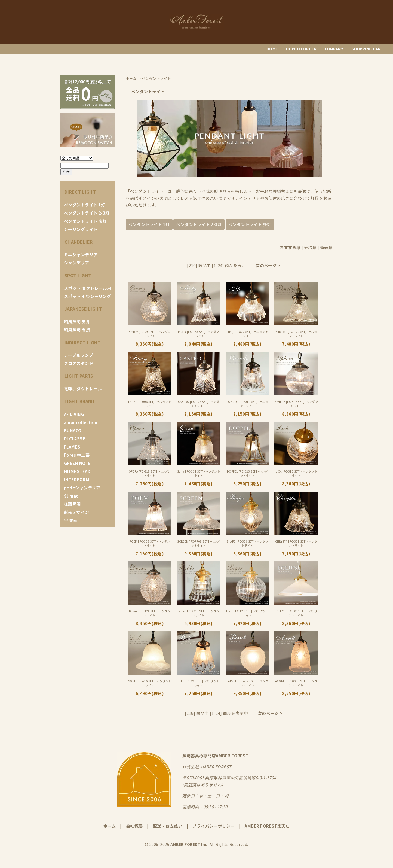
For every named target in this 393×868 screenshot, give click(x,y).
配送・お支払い (168, 826)
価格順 (310, 247)
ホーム (109, 826)
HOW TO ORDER (301, 49)
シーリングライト (81, 229)
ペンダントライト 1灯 (85, 205)
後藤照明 (72, 504)
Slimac (71, 496)
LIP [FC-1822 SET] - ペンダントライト (247, 334)
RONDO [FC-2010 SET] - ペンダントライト (247, 404)
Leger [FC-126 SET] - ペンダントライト (248, 613)
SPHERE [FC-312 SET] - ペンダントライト (296, 404)
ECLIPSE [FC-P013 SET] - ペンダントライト (296, 613)
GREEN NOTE (77, 463)
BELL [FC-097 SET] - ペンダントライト (198, 683)
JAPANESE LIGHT (83, 309)
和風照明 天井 (77, 322)
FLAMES (72, 447)
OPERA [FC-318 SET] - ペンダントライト (150, 473)
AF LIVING (74, 414)
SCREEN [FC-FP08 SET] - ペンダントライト (199, 543)
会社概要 (134, 826)
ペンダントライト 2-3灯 (87, 213)
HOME (272, 49)
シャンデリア (77, 263)
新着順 (326, 247)
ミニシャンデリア (81, 255)
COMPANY (334, 49)
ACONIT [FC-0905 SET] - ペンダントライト (296, 683)
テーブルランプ (79, 355)
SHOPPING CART (367, 49)
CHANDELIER (79, 242)
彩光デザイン (77, 512)
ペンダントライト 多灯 (85, 221)
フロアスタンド (79, 363)
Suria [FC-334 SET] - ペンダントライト (199, 473)
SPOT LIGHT (78, 275)
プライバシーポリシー (214, 826)
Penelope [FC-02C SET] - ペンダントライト (296, 334)
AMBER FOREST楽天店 (267, 826)
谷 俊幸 (71, 520)
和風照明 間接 (77, 330)
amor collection (81, 422)
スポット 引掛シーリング (87, 296)
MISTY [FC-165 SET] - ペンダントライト (198, 334)
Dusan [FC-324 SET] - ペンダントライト (150, 613)
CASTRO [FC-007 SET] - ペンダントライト (199, 404)
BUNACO (73, 430)
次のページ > (268, 265)
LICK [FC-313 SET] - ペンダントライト (296, 473)
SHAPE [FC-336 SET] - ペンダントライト (247, 543)
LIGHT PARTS (79, 376)
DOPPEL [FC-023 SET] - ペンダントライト (247, 473)
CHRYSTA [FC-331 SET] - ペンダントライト (296, 543)
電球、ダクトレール (83, 389)
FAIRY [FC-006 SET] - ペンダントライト (150, 404)
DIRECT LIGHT (80, 192)
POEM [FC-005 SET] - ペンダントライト (150, 543)
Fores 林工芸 (77, 455)
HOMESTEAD (77, 471)
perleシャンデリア (82, 488)
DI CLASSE (75, 439)
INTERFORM (77, 479)
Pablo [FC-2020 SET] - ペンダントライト (199, 613)
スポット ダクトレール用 (87, 288)
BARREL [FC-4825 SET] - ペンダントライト (247, 683)
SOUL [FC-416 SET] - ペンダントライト (150, 683)
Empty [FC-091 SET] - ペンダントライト (150, 334)
